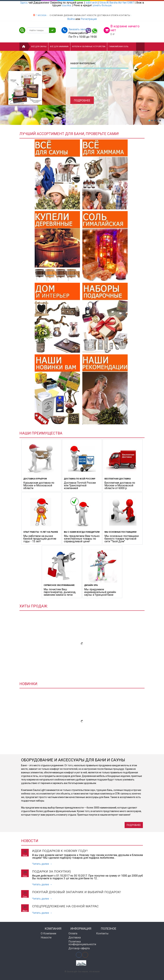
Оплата (73, 933)
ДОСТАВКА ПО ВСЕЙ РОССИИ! (80, 479)
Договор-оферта (79, 948)
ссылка (66, 5)
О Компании (48, 933)
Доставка (75, 937)
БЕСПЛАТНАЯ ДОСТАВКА (118, 479)
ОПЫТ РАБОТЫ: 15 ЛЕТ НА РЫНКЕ (41, 532)
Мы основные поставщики (120, 532)
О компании (56, 15)
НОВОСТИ (92, 15)
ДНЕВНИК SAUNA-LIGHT (75, 15)
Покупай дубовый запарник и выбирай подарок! (77, 892)
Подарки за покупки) (51, 871)
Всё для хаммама (59, 47)
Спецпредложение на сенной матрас (65, 906)
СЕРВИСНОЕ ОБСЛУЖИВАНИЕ (59, 585)
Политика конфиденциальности (81, 943)
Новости (46, 937)
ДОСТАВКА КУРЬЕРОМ (35, 479)
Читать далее (42, 864)
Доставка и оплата (108, 15)
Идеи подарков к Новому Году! (60, 851)
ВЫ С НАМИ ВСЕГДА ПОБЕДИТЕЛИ (82, 532)
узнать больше (102, 5)
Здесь (24, 3)
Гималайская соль (119, 47)
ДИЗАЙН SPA (91, 585)
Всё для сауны (39, 47)
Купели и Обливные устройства (89, 47)
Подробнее (82, 100)
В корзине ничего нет (125, 28)
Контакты (125, 15)
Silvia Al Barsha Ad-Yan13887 (117, 3)
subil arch (91, 3)
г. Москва (41, 15)
